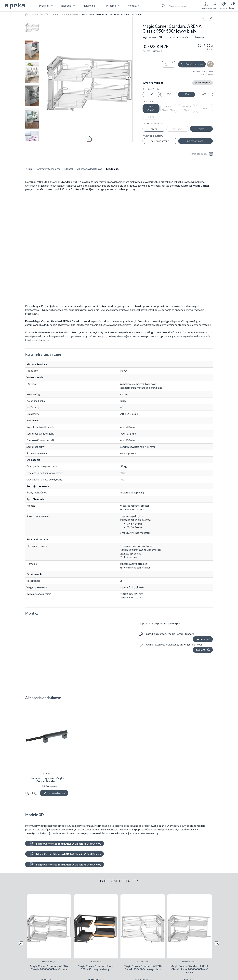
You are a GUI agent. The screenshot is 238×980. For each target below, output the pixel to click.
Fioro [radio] (151, 117)
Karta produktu (201, 154)
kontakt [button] (134, 6)
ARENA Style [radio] (187, 108)
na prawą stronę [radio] (160, 141)
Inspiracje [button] (67, 6)
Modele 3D (113, 169)
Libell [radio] (204, 108)
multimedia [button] (90, 6)
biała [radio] (201, 129)
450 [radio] (169, 94)
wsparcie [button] (113, 6)
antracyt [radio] (178, 129)
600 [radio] (204, 94)
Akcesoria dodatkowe (90, 169)
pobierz (203, 639)
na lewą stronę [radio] (195, 141)
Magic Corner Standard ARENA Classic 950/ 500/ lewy (65, 844)
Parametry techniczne (48, 169)
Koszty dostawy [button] (206, 74)
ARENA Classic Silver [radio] (169, 108)
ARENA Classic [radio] (151, 108)
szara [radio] (154, 129)
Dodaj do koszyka (192, 64)
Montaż (69, 169)
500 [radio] (187, 94)
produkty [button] (46, 6)
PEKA (124, 371)
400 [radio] (151, 94)
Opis (29, 169)
